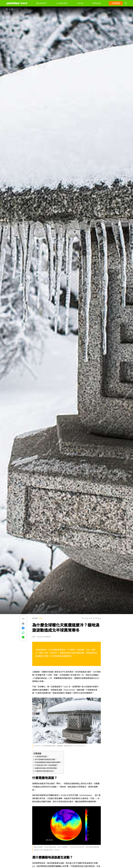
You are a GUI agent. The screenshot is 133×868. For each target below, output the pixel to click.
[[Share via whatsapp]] (23, 633)
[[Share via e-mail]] (23, 624)
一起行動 (80, 3)
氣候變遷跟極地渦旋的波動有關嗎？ (48, 762)
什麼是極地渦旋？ (42, 756)
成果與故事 (97, 3)
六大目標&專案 (62, 3)
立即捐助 (116, 3)
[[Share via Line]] (23, 637)
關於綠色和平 (42, 3)
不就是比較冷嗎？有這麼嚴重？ (47, 765)
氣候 (40, 618)
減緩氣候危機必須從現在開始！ (47, 768)
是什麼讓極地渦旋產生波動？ (46, 759)
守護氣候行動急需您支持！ (45, 771)
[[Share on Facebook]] (23, 628)
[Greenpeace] (17, 6)
